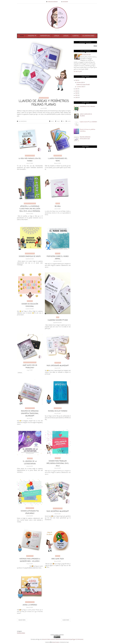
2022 (77, 93)
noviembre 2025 (80, 87)
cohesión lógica (58, 156)
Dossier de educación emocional (30, 305)
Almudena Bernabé (86, 55)
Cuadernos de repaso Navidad (83, 85)
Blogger (67, 642)
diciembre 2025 (80, 83)
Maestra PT (32, 36)
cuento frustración (30, 156)
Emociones (30, 301)
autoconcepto (30, 556)
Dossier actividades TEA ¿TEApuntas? (30, 512)
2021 (76, 95)
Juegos (66, 36)
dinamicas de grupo (30, 253)
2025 (77, 80)
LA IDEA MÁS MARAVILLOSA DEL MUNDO (30, 160)
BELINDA (58, 206)
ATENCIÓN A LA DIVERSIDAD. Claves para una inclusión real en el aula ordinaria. (30, 209)
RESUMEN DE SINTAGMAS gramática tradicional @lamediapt (30, 413)
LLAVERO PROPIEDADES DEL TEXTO (58, 160)
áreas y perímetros (44, 98)
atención (58, 556)
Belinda (58, 203)
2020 (76, 98)
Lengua (56, 36)
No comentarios (23, 121)
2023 (77, 91)
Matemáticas (45, 36)
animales (58, 253)
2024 (77, 89)
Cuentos (76, 36)
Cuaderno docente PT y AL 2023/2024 (88, 122)
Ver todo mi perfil (78, 72)
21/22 (58, 317)
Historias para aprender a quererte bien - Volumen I (30, 560)
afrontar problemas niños (30, 362)
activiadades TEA (30, 508)
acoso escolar (58, 408)
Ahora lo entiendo (30, 605)
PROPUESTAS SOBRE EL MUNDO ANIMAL (58, 258)
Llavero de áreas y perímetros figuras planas (44, 103)
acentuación (58, 363)
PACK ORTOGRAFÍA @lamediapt (58, 366)
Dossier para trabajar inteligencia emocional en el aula (58, 463)
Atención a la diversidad (30, 203)
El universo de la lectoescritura (30, 463)
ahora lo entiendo (30, 602)
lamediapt (30, 458)
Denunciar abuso (21, 633)
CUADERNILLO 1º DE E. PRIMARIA (87, 107)
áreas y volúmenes (58, 508)
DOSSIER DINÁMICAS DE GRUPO (30, 256)
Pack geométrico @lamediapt (58, 511)
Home (22, 36)
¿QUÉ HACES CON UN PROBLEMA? (30, 367)
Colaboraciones (88, 36)
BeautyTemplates (56, 642)
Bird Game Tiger (58, 559)
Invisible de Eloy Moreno (58, 411)
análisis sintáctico (30, 408)
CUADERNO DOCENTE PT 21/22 (58, 320)
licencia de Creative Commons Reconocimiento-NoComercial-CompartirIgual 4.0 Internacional (62, 639)
